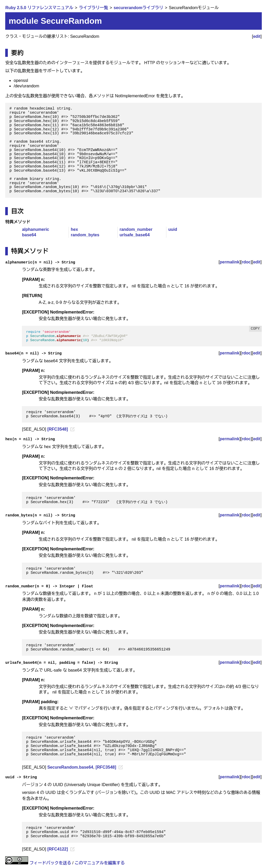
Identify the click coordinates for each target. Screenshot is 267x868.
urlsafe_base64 (135, 235)
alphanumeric (35, 229)
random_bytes (85, 235)
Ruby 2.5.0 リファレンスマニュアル (39, 8)
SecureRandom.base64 (70, 767)
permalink (230, 262)
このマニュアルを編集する (100, 863)
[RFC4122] (57, 849)
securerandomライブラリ (138, 8)
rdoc (246, 262)
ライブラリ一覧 (93, 8)
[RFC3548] (57, 429)
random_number (136, 229)
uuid (173, 229)
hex (74, 229)
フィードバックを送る (50, 863)
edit (257, 36)
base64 (29, 235)
